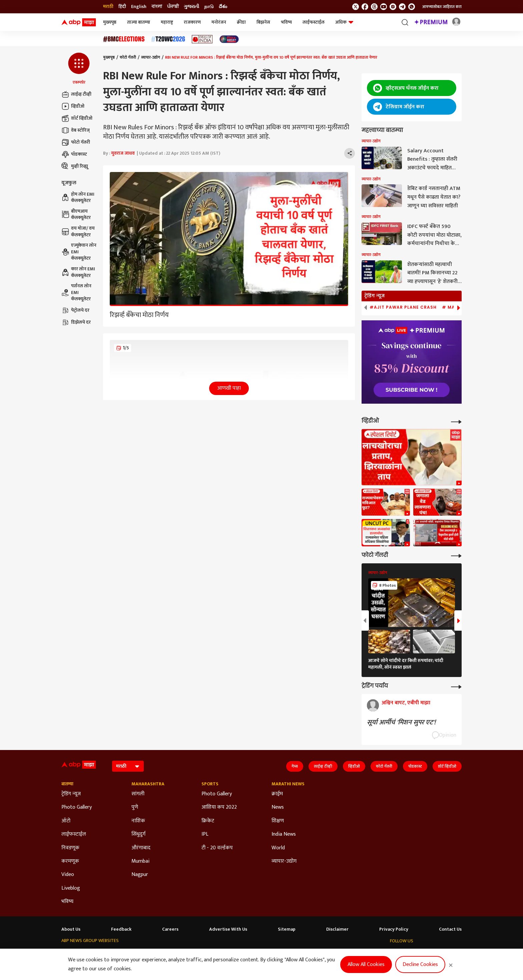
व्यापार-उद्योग (151, 57)
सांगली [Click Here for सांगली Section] (138, 794)
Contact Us (450, 929)
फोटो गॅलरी (76, 142)
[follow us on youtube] (384, 7)
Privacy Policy (394, 929)
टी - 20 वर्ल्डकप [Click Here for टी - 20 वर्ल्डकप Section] (217, 848)
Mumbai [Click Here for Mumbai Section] (140, 861)
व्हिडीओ (73, 106)
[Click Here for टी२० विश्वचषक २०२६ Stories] (168, 39)
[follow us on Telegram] (402, 7)
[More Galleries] (456, 555)
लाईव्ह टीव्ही (76, 94)
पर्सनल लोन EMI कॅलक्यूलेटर (76, 292)
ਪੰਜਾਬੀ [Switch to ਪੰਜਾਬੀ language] (173, 7)
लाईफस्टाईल (314, 22)
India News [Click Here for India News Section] (284, 834)
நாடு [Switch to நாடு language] (209, 7)
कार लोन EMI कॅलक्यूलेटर (78, 272)
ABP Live (101, 953)
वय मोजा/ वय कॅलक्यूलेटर (78, 231)
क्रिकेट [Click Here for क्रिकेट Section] (208, 821)
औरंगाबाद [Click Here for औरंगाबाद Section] (141, 848)
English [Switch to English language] (139, 7)
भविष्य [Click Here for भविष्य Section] (67, 902)
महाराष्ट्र (167, 22)
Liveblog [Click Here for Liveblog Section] (71, 888)
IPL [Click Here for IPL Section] (205, 834)
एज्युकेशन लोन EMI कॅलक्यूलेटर (79, 252)
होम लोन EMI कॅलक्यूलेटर (78, 197)
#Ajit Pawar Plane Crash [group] (403, 307)
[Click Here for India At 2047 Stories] (229, 39)
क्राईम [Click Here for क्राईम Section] (277, 794)
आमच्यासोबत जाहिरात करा (442, 7)
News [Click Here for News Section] (278, 807)
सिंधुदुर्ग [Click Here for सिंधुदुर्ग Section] (138, 834)
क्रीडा (241, 22)
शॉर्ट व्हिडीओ (77, 118)
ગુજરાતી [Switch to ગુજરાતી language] (191, 7)
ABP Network (74, 953)
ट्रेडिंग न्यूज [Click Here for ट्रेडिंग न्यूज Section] (71, 794)
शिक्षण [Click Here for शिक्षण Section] (278, 821)
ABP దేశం (306, 953)
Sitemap (287, 929)
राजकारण (192, 22)
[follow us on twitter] (356, 7)
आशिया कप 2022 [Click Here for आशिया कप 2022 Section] (219, 807)
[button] (79, 69)
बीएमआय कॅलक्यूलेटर (76, 214)
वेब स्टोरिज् (76, 130)
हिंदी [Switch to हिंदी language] (122, 7)
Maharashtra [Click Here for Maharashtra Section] (148, 784)
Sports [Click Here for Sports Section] (210, 784)
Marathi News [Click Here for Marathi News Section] (288, 784)
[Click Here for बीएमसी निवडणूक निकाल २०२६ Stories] (124, 39)
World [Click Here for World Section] (278, 848)
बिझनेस (263, 22)
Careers (170, 929)
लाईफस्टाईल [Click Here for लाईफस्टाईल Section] (74, 834)
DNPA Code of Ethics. (130, 967)
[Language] (128, 766)
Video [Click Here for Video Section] (68, 875)
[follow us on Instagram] (393, 7)
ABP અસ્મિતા (201, 953)
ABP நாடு (281, 953)
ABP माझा (174, 953)
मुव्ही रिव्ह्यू (75, 166)
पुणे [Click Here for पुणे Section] (135, 807)
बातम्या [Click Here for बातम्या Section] (67, 784)
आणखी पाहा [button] (229, 388)
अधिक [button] (344, 22)
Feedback (121, 929)
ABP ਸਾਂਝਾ (257, 953)
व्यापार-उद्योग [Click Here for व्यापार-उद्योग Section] (284, 861)
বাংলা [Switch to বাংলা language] (157, 7)
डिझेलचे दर (76, 322)
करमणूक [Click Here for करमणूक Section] (70, 861)
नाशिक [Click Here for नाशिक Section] (138, 821)
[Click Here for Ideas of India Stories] (202, 39)
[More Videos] (456, 421)
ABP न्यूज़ (124, 953)
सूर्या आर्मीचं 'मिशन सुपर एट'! (401, 722)
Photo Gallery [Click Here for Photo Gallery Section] (77, 807)
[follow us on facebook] (365, 7)
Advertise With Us (228, 929)
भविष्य (286, 22)
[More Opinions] (456, 686)
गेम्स (295, 766)
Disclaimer (337, 929)
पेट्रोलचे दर (75, 310)
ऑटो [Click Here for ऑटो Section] (66, 821)
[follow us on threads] (374, 7)
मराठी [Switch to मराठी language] (108, 7)
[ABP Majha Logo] (79, 22)
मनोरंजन (219, 22)
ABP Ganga (231, 953)
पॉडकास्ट (74, 154)
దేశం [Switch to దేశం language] (223, 7)
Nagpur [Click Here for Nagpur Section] (140, 875)
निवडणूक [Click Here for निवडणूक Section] (70, 848)
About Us (71, 929)
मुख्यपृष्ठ (110, 22)
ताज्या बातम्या (139, 22)
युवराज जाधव (123, 153)
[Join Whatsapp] (412, 7)
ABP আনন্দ (149, 953)
